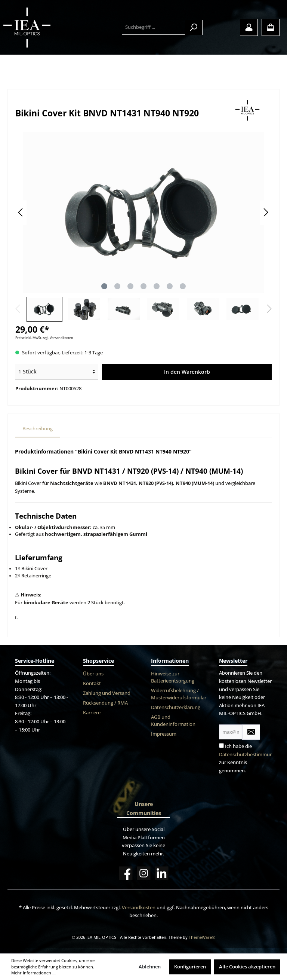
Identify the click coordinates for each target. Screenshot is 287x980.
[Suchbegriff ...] (154, 27)
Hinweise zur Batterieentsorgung (173, 677)
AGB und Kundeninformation (173, 721)
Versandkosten (139, 908)
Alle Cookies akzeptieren (247, 967)
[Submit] (251, 732)
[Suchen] (194, 28)
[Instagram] (144, 873)
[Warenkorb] (271, 27)
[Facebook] (126, 873)
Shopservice (98, 661)
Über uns (93, 674)
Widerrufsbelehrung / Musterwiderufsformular (179, 694)
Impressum (164, 734)
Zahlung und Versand (107, 693)
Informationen (170, 661)
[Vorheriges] (21, 212)
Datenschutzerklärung (176, 707)
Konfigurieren (190, 967)
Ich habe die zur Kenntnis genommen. (250, 758)
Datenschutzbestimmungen (250, 755)
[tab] (38, 429)
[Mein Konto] (249, 27)
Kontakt (92, 683)
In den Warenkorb (187, 372)
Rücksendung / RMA (105, 703)
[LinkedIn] (162, 873)
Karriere (92, 713)
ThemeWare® (202, 937)
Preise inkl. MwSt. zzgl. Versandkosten (44, 338)
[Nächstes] (266, 212)
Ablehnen (150, 967)
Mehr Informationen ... (33, 973)
